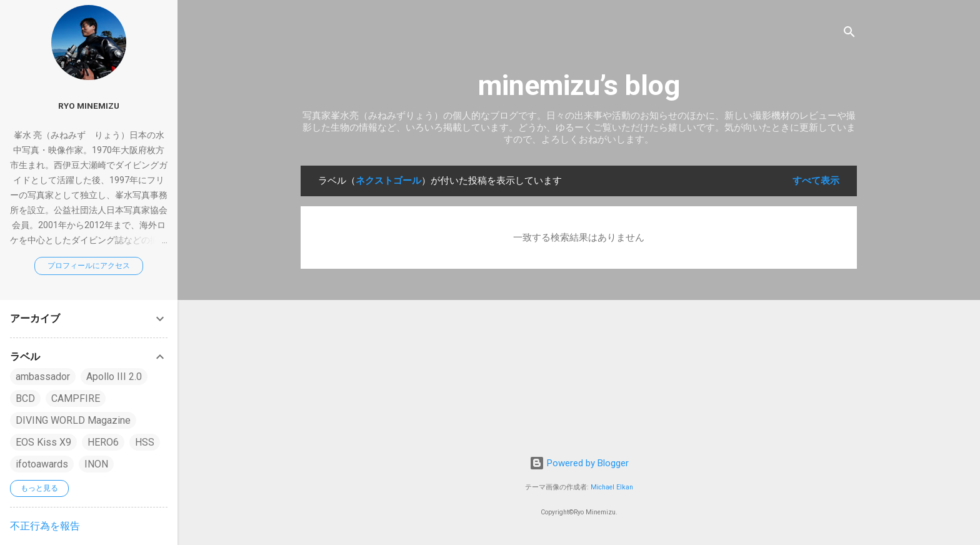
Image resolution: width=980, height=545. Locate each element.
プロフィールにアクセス (89, 266)
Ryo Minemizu (89, 106)
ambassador (43, 377)
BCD (25, 398)
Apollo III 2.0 (114, 377)
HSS (145, 442)
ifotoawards (42, 464)
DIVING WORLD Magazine (73, 420)
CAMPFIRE (76, 398)
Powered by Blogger (579, 463)
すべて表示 (816, 181)
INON (96, 464)
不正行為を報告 (45, 526)
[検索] (849, 34)
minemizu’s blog (579, 85)
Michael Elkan (612, 487)
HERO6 (103, 442)
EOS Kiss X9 (43, 442)
